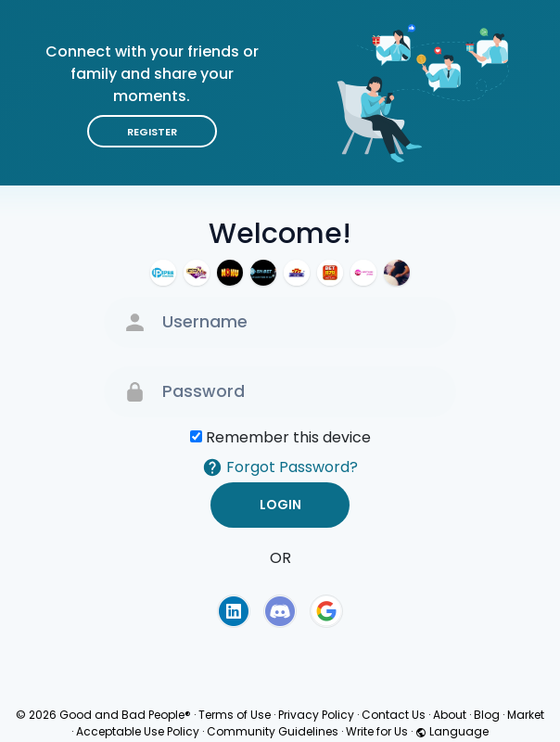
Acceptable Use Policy (138, 731)
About (450, 715)
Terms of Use (235, 715)
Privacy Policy (316, 715)
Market (526, 715)
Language (452, 731)
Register (152, 132)
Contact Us (394, 715)
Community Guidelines (273, 731)
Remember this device (288, 437)
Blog (487, 715)
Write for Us (377, 731)
